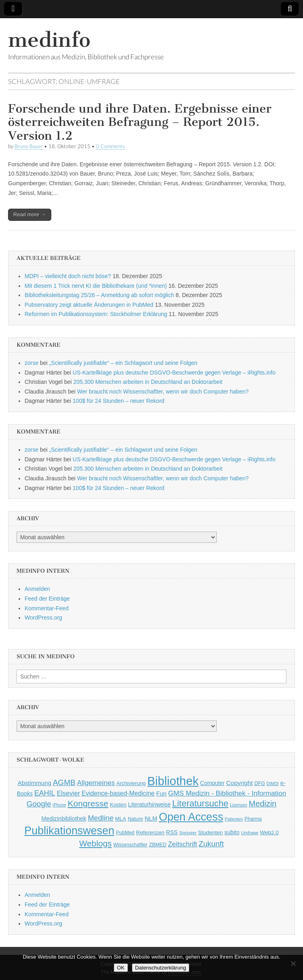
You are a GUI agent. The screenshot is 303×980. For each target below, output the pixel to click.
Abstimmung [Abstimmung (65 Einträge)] (34, 783)
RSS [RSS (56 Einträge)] (172, 832)
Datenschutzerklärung (161, 968)
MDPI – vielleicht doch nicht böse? (68, 276)
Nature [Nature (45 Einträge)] (136, 819)
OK (121, 968)
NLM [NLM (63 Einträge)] (151, 819)
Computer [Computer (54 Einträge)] (212, 783)
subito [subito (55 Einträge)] (232, 832)
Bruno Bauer (29, 146)
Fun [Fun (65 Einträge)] (161, 793)
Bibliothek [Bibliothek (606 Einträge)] (173, 781)
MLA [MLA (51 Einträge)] (121, 819)
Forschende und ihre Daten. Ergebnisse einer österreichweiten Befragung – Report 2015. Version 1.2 (140, 122)
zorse (31, 363)
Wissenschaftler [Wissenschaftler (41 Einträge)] (131, 845)
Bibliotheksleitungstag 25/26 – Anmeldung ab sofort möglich (99, 295)
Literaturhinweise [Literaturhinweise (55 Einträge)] (149, 804)
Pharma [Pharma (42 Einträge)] (253, 819)
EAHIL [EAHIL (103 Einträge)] (45, 793)
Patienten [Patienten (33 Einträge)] (234, 819)
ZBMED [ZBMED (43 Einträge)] (158, 845)
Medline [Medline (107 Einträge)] (101, 818)
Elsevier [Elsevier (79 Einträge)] (69, 793)
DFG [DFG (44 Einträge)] (259, 783)
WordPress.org (43, 618)
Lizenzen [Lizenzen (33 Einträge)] (239, 805)
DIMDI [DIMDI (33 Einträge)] (273, 783)
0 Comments (111, 146)
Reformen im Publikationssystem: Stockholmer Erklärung (96, 314)
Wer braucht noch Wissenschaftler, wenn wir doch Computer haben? (163, 392)
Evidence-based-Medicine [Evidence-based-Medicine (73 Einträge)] (118, 793)
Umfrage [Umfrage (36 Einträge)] (250, 833)
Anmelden (37, 589)
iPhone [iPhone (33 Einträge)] (60, 805)
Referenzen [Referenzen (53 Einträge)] (150, 832)
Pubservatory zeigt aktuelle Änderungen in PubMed (89, 305)
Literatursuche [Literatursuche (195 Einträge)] (200, 803)
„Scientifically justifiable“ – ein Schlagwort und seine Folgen (123, 363)
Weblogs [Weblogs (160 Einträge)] (95, 843)
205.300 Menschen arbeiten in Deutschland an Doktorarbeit (148, 382)
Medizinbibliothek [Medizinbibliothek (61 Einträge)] (64, 819)
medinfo (49, 40)
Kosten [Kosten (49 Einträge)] (118, 805)
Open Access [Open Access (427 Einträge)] (191, 817)
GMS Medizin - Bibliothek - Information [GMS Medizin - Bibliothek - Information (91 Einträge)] (227, 793)
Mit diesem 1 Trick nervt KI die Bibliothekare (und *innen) (96, 286)
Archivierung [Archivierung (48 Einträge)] (131, 783)
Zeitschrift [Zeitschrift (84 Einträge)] (182, 844)
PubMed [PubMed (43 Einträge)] (125, 833)
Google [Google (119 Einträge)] (39, 804)
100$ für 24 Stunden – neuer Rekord (118, 401)
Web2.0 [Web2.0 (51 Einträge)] (269, 832)
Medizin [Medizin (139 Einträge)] (263, 804)
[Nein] (293, 963)
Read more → (30, 215)
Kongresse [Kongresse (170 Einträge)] (88, 803)
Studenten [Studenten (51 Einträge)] (211, 832)
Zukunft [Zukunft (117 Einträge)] (211, 844)
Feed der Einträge (47, 599)
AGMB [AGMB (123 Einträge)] (64, 782)
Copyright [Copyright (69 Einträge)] (239, 783)
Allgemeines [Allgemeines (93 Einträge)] (96, 783)
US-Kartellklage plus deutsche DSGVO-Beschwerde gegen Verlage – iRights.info (174, 373)
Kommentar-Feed (47, 608)
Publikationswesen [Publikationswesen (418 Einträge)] (69, 831)
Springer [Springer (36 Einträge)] (188, 833)
